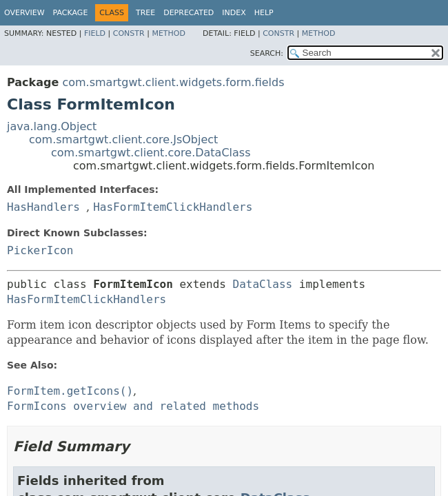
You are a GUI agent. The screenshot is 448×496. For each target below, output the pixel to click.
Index (234, 13)
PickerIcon (40, 250)
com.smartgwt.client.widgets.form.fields (173, 82)
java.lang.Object (52, 126)
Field (95, 33)
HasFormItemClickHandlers (173, 207)
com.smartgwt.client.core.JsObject (123, 139)
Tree (145, 13)
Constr (129, 33)
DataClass (263, 284)
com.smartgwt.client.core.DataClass (151, 153)
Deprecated (189, 13)
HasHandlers (43, 207)
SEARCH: (267, 53)
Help (264, 13)
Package (71, 13)
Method (169, 33)
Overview (24, 13)
